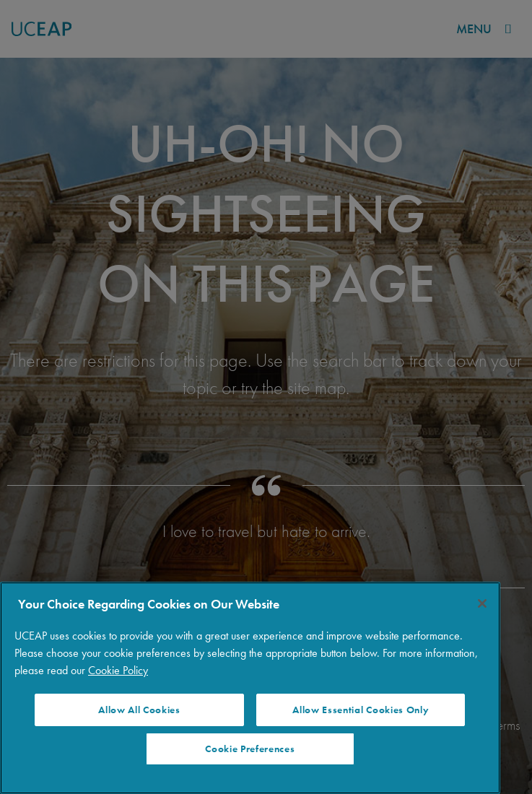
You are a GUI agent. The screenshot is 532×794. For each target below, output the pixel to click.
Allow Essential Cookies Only (361, 710)
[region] (250, 688)
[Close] (482, 603)
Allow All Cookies (139, 710)
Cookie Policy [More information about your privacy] (118, 670)
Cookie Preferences (250, 749)
